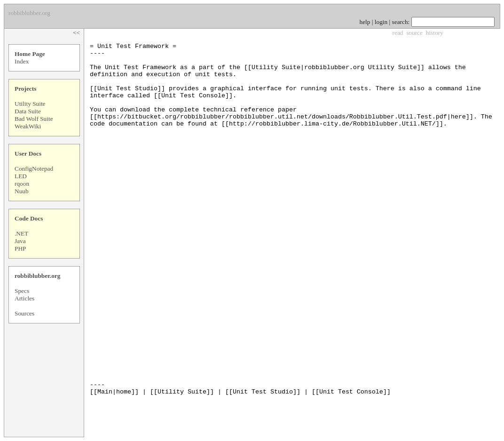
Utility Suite (30, 104)
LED (21, 176)
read (398, 33)
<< (76, 33)
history (435, 33)
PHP (20, 248)
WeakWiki (28, 126)
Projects (25, 89)
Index (22, 61)
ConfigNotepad (34, 169)
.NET (21, 233)
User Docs (28, 154)
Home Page (30, 54)
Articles (24, 298)
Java (20, 241)
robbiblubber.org (37, 276)
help (365, 22)
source (414, 33)
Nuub (22, 191)
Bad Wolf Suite (34, 119)
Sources (24, 313)
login (381, 22)
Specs (22, 291)
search (400, 22)
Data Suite (28, 111)
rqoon (22, 184)
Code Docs (29, 218)
